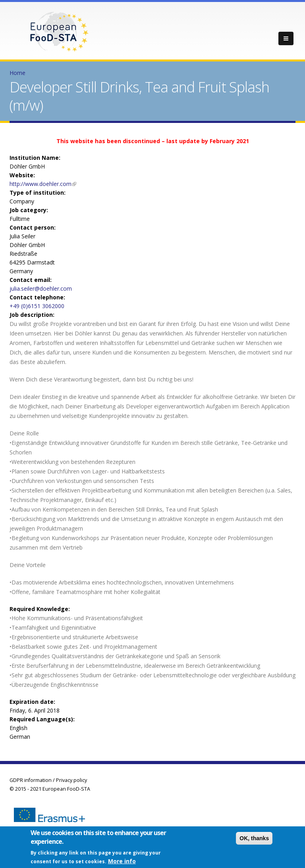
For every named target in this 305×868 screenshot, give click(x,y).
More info (122, 862)
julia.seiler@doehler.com (41, 288)
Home (17, 73)
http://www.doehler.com (43, 184)
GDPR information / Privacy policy (48, 780)
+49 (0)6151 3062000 (37, 306)
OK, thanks (254, 839)
